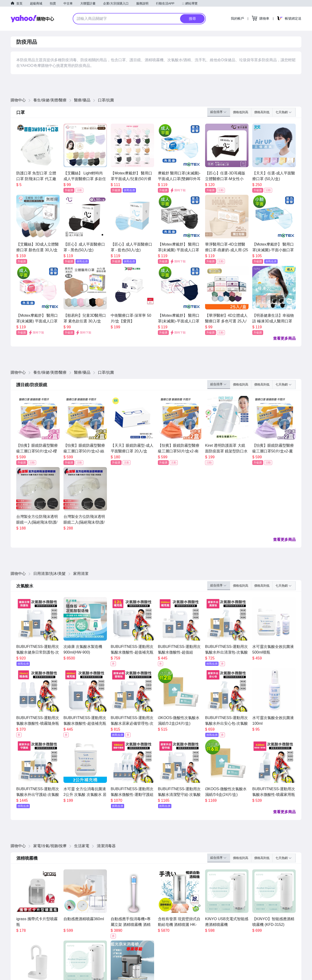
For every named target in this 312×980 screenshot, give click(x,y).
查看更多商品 (284, 338)
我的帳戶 (237, 18)
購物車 (264, 18)
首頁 (19, 3)
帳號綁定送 (293, 18)
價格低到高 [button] (241, 112)
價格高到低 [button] (262, 112)
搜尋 (192, 19)
